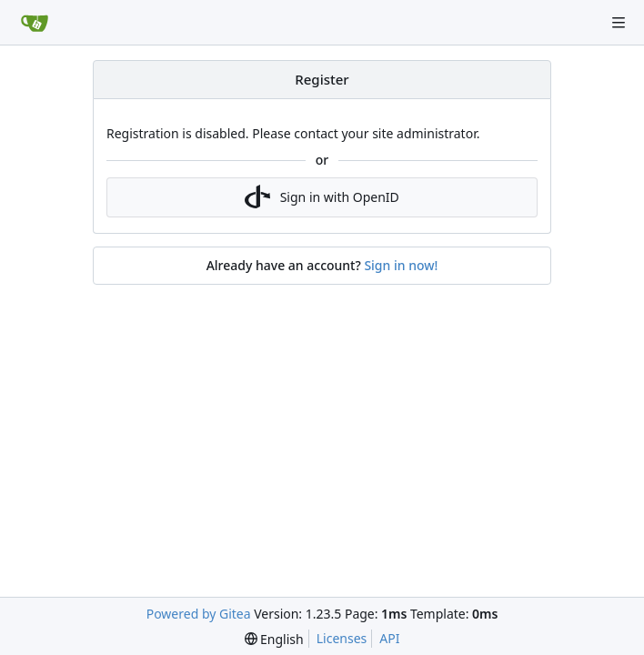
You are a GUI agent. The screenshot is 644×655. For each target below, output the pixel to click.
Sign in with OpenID (322, 197)
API (389, 638)
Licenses (342, 638)
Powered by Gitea (199, 614)
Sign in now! (401, 265)
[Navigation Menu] (619, 23)
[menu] (274, 639)
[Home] (35, 23)
